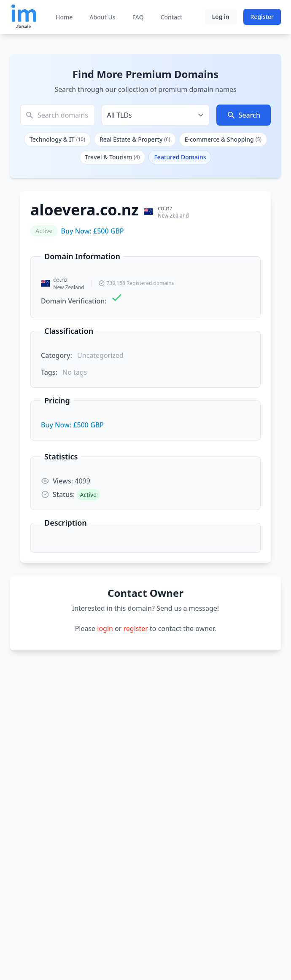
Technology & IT (57, 139)
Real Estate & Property (135, 139)
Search (244, 115)
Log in (221, 17)
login (105, 628)
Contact (172, 17)
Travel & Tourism (113, 157)
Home (64, 17)
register (136, 628)
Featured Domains (180, 157)
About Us (102, 17)
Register (262, 17)
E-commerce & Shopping (223, 139)
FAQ (138, 17)
